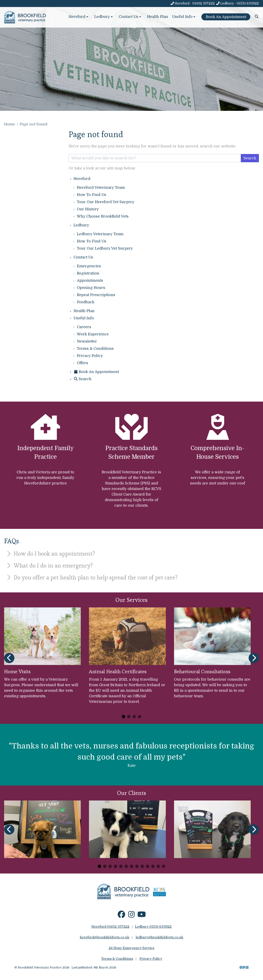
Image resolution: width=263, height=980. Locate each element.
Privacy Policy (90, 356)
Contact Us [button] (130, 17)
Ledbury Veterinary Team (100, 234)
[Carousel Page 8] (137, 866)
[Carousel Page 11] (153, 866)
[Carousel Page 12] (158, 866)
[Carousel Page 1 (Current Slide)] (123, 717)
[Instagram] (132, 916)
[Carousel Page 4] (140, 717)
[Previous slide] (9, 658)
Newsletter (87, 341)
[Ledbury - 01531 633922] (237, 3)
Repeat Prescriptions (96, 295)
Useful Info (84, 318)
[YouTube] (142, 916)
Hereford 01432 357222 (110, 927)
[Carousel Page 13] (164, 866)
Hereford (82, 179)
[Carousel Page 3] (134, 717)
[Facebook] (122, 916)
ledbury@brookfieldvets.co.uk (159, 937)
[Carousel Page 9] (142, 866)
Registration (88, 273)
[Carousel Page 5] (121, 866)
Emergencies (89, 266)
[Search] (257, 17)
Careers (84, 327)
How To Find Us (92, 195)
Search (250, 158)
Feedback (86, 302)
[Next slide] (254, 658)
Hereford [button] (79, 17)
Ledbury (81, 225)
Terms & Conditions (95, 349)
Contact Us (83, 257)
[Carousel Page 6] (126, 866)
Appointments (90, 280)
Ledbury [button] (104, 17)
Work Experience (93, 334)
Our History (88, 209)
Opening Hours (91, 288)
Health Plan (158, 17)
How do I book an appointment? (50, 554)
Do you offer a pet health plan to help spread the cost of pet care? (92, 577)
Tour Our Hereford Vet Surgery (106, 202)
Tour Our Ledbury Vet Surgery (105, 248)
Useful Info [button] (184, 17)
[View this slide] (131, 55)
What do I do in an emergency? (49, 565)
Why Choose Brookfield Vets (103, 216)
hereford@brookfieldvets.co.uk (104, 937)
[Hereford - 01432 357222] (192, 3)
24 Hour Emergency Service (132, 948)
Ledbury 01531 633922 (153, 927)
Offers (82, 363)
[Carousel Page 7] (131, 866)
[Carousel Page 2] (129, 717)
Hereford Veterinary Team (101, 188)
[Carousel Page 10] (148, 866)
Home (10, 124)
